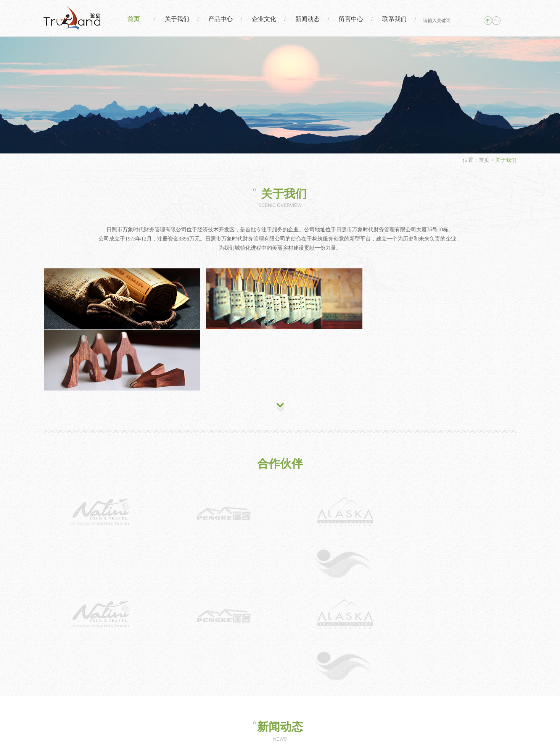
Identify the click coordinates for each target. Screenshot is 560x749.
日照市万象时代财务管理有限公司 (313, 729)
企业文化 (262, 19)
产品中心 (218, 19)
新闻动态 (306, 19)
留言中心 (350, 19)
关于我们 (174, 19)
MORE (280, 603)
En (496, 21)
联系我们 (394, 19)
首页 (130, 19)
